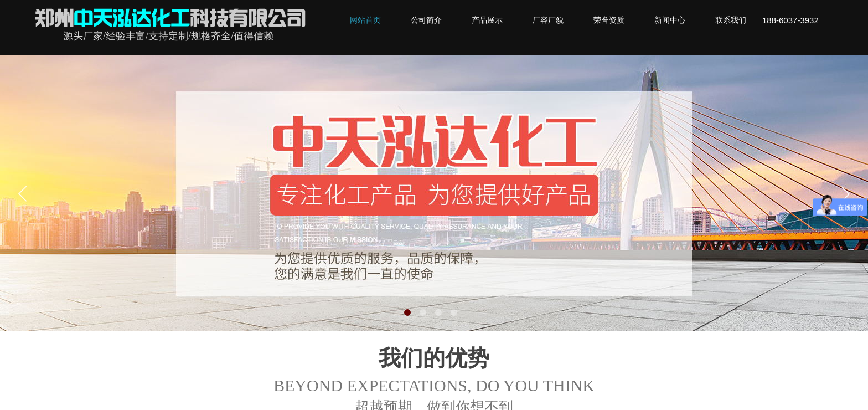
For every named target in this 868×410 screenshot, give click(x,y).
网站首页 (365, 20)
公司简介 (426, 20)
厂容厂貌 (548, 20)
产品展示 (487, 20)
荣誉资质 (609, 20)
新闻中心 (670, 20)
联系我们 (731, 20)
